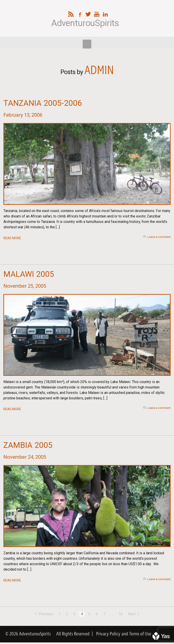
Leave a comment (159, 237)
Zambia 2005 (28, 445)
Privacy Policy (108, 634)
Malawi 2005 (29, 274)
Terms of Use (140, 634)
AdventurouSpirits (85, 23)
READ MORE (12, 238)
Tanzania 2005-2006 (43, 103)
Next (134, 614)
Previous (44, 614)
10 (121, 614)
